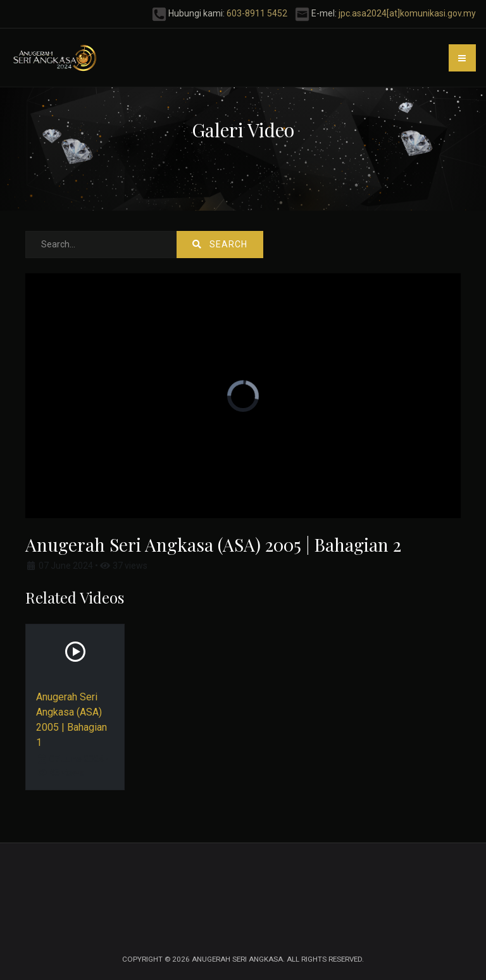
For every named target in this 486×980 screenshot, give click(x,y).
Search (220, 244)
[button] (462, 58)
